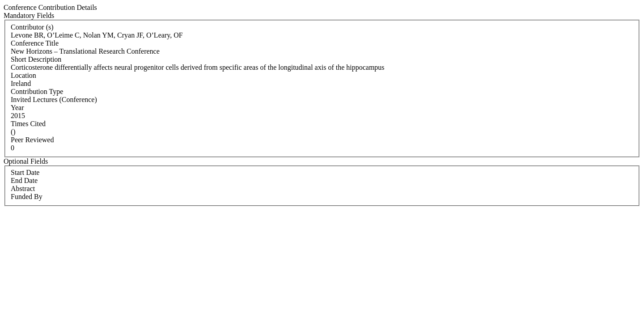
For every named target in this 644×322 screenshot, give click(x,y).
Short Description (36, 59)
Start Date (25, 172)
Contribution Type (37, 91)
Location (23, 75)
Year (17, 108)
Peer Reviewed (32, 140)
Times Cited (28, 124)
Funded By (27, 197)
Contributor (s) (32, 27)
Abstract (23, 189)
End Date (24, 180)
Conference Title (35, 43)
